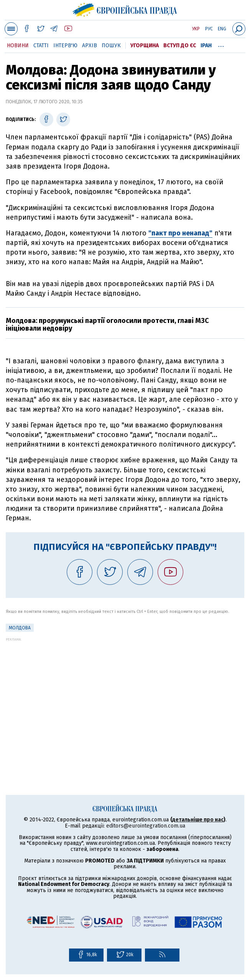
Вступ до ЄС (180, 46)
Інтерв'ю (65, 46)
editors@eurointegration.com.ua (146, 826)
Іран (206, 46)
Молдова (20, 628)
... (221, 44)
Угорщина (145, 46)
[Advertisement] (125, 695)
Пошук (111, 46)
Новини (18, 46)
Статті (41, 46)
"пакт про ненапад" (180, 233)
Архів (90, 46)
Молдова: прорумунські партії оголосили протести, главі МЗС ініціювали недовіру (107, 324)
